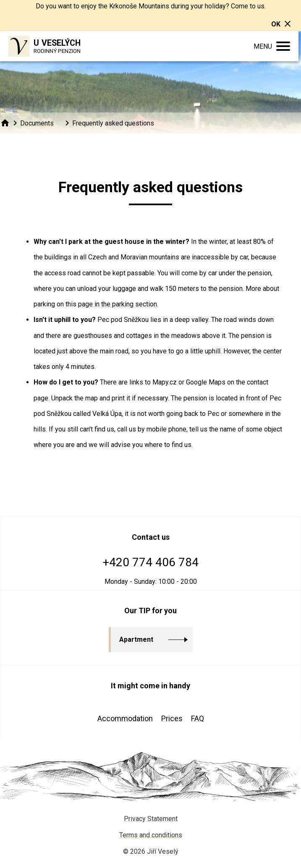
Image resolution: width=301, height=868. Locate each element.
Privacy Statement (151, 819)
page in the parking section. (118, 304)
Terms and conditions (151, 835)
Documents (37, 123)
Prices (172, 718)
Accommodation (125, 718)
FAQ (198, 718)
